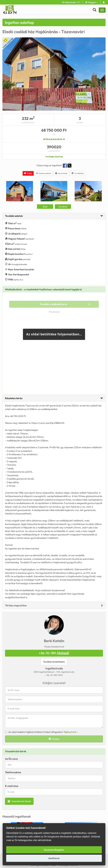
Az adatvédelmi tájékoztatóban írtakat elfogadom (41, 732)
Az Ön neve (11, 759)
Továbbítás (78, 173)
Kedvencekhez (44, 173)
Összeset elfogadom (54, 850)
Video (28, 173)
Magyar (91, 2)
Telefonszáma (13, 772)
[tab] (54, 216)
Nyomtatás (61, 173)
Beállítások (54, 858)
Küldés (54, 739)
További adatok (54, 157)
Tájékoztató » (71, 732)
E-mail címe (12, 786)
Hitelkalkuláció (54, 139)
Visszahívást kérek (19, 801)
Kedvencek (71, 2)
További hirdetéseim (54, 662)
